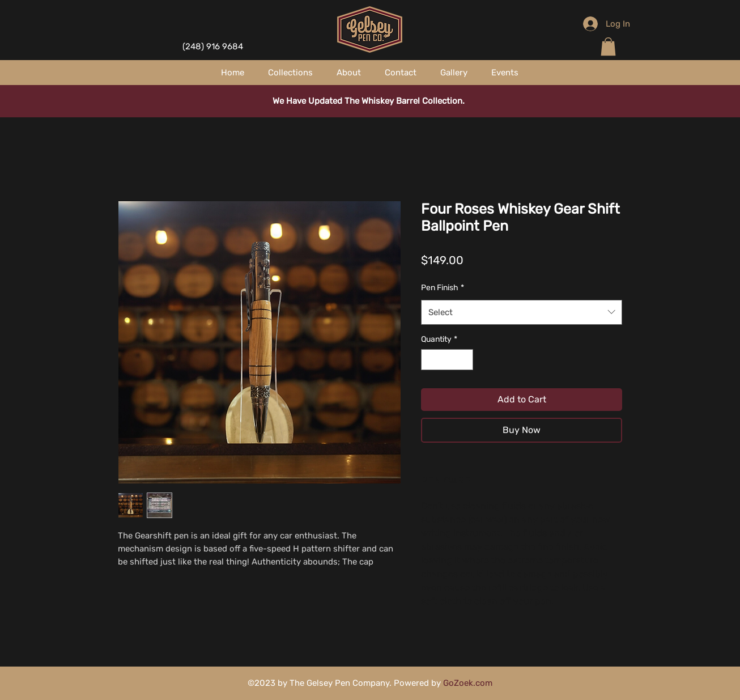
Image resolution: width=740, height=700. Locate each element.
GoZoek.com (468, 683)
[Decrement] (430, 360)
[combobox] (522, 312)
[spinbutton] (447, 360)
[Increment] (464, 360)
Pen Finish (443, 288)
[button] (608, 46)
